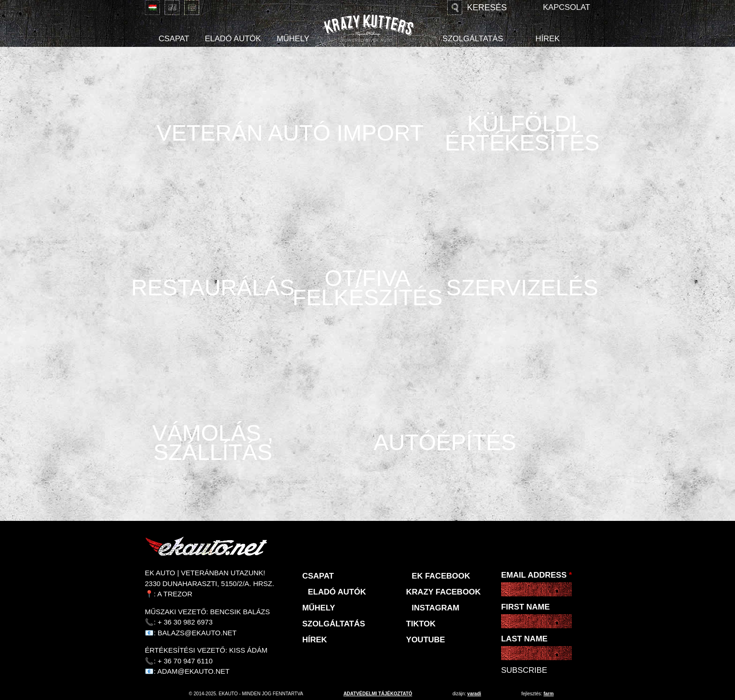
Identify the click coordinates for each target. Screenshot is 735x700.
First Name (525, 607)
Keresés (487, 8)
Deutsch (192, 8)
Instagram (435, 608)
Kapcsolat (566, 7)
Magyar (152, 8)
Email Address (536, 575)
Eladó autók (233, 39)
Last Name (524, 639)
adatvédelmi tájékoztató (378, 694)
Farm (548, 694)
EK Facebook (441, 576)
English (172, 8)
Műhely (293, 39)
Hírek (547, 39)
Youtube (425, 640)
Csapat (174, 39)
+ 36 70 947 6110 (185, 661)
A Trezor (175, 594)
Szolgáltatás (473, 39)
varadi (474, 694)
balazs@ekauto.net (197, 633)
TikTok (421, 624)
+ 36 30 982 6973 (185, 622)
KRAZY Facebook (443, 592)
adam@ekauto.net (194, 671)
